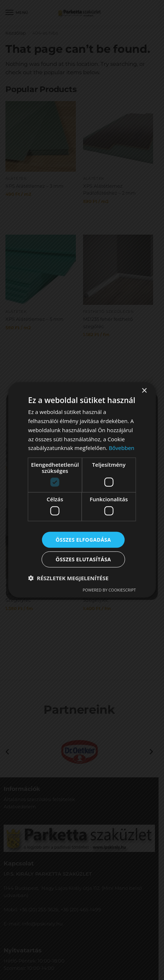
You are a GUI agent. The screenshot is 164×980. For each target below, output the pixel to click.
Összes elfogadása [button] (83, 539)
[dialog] (82, 490)
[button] (69, 578)
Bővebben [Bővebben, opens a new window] (122, 448)
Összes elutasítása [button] (83, 559)
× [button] (144, 391)
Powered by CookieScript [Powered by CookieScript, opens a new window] (109, 590)
